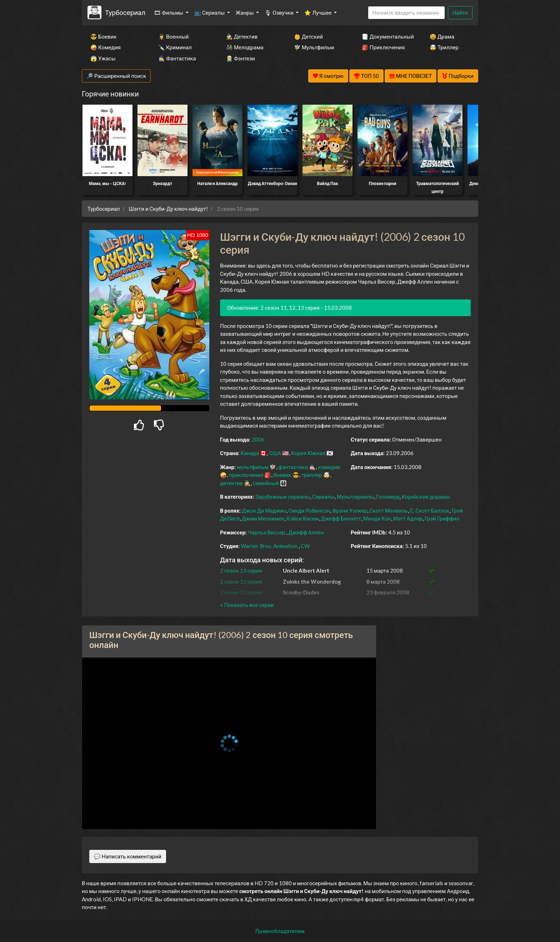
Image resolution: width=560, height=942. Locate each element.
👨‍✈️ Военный (173, 36)
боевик (282, 475)
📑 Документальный (386, 36)
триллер (312, 475)
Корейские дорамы (426, 497)
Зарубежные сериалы (283, 497)
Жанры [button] (245, 13)
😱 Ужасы (103, 58)
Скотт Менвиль (388, 510)
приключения (246, 475)
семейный (266, 483)
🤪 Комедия (106, 47)
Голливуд (388, 497)
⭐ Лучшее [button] (318, 13)
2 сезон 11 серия (241, 592)
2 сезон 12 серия (241, 582)
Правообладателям (280, 931)
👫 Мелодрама (245, 47)
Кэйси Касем (303, 518)
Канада (250, 453)
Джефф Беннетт (341, 518)
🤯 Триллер (444, 47)
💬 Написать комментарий (128, 856)
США (275, 453)
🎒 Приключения (383, 47)
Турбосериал (125, 12)
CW (305, 546)
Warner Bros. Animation (269, 546)
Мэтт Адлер (408, 518)
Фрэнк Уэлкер (350, 510)
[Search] (406, 13)
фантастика (293, 467)
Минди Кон (377, 518)
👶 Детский (308, 36)
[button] (247, 605)
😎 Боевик (103, 36)
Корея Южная (308, 453)
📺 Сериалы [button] (210, 13)
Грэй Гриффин (442, 518)
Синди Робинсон (309, 510)
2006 (258, 439)
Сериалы (323, 497)
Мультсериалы (355, 497)
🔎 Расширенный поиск (116, 76)
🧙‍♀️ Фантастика (177, 58)
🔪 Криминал (175, 47)
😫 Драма (442, 36)
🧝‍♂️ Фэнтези (241, 58)
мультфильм (252, 467)
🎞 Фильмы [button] (169, 13)
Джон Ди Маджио (264, 510)
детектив (231, 483)
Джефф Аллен (306, 532)
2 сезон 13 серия (241, 570)
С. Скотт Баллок (430, 510)
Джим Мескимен (263, 518)
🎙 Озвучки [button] (279, 13)
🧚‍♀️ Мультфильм (314, 47)
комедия (329, 467)
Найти (460, 13)
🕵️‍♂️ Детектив (242, 36)
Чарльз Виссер (266, 532)
